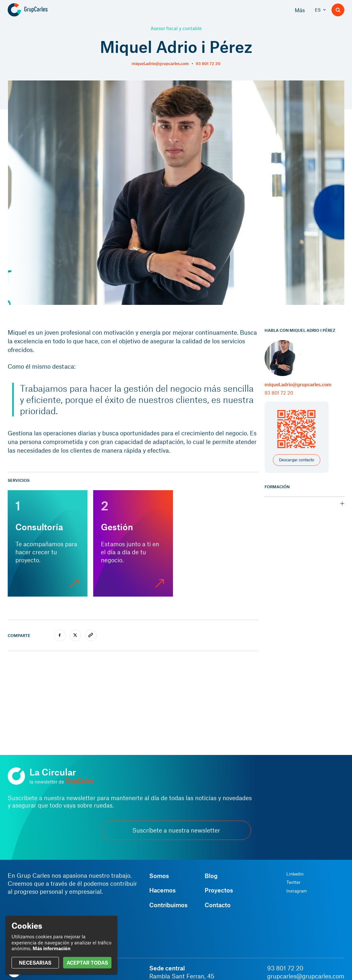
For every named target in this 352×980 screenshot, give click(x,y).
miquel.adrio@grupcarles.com (160, 63)
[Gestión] (133, 543)
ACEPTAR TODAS (87, 963)
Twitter (293, 882)
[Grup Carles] (39, 10)
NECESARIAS (35, 963)
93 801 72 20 (208, 63)
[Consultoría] (48, 543)
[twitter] (75, 636)
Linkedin (295, 874)
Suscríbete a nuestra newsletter (176, 830)
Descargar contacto (297, 460)
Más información (52, 948)
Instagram (297, 891)
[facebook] (60, 636)
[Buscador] (338, 10)
